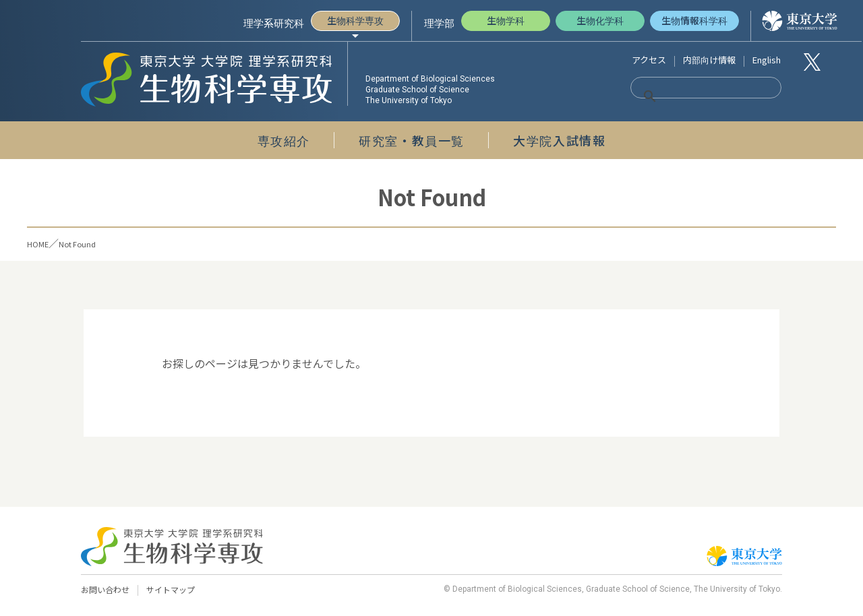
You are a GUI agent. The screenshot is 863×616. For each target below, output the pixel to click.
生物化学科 (600, 20)
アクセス (649, 60)
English (767, 60)
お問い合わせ (107, 590)
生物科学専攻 (355, 20)
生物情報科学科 (694, 20)
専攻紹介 (284, 140)
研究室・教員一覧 (412, 140)
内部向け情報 (709, 60)
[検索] (689, 96)
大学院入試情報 (559, 140)
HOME (42, 243)
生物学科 (506, 20)
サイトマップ (177, 590)
